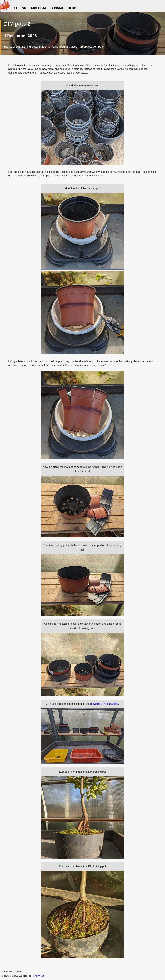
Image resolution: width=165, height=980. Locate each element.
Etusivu (20, 8)
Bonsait (57, 8)
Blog (72, 8)
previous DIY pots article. (105, 704)
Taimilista (38, 8)
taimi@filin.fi (39, 976)
